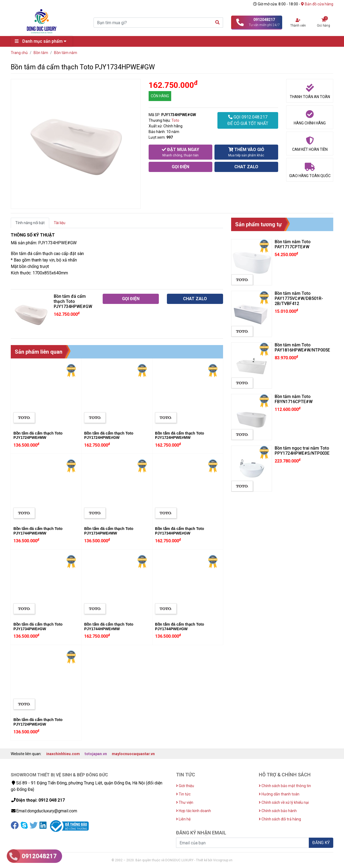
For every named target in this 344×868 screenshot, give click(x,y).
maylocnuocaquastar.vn (133, 754)
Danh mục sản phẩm (42, 41)
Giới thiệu (185, 786)
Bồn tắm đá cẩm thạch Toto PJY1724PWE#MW (38, 435)
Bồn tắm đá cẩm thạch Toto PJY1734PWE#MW (109, 531)
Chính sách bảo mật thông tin (285, 786)
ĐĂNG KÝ (321, 843)
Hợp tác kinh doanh (193, 811)
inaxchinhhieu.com (63, 754)
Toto (175, 120)
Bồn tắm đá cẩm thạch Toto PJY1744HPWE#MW (109, 627)
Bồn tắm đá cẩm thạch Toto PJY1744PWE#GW (180, 627)
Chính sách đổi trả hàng (280, 819)
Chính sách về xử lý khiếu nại (284, 802)
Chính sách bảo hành (278, 811)
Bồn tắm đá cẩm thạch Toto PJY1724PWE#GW (38, 722)
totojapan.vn (96, 754)
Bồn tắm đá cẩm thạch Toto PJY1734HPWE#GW (180, 531)
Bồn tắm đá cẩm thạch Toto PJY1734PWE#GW (38, 627)
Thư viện (185, 802)
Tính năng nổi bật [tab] (30, 223)
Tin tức (183, 794)
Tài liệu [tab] (60, 223)
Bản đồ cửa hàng (317, 4)
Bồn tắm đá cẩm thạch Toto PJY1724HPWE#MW (180, 435)
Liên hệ (183, 819)
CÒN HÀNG (160, 96)
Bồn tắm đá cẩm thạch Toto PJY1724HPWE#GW (109, 435)
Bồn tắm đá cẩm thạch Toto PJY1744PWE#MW (38, 531)
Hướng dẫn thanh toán (279, 794)
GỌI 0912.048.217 (248, 121)
